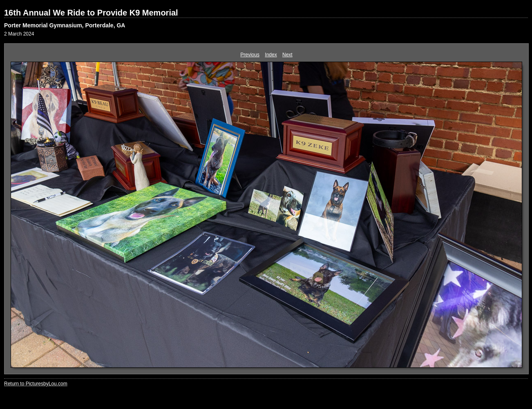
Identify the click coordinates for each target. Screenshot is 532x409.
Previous (250, 55)
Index (271, 55)
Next (287, 55)
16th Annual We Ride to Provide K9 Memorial (91, 13)
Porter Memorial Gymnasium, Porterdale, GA (65, 25)
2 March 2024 (19, 34)
